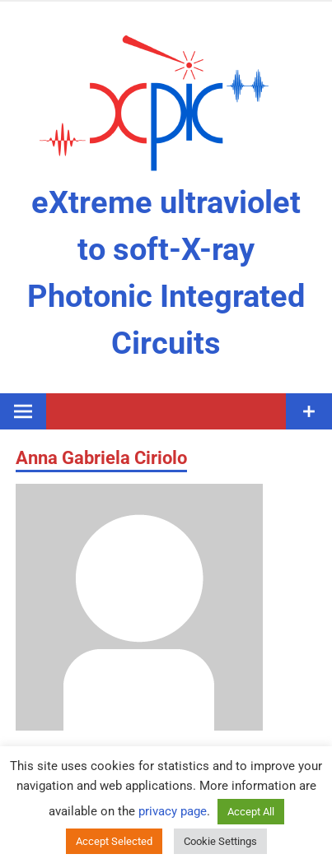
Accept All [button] (251, 812)
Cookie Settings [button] (220, 841)
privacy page (173, 811)
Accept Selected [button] (114, 841)
